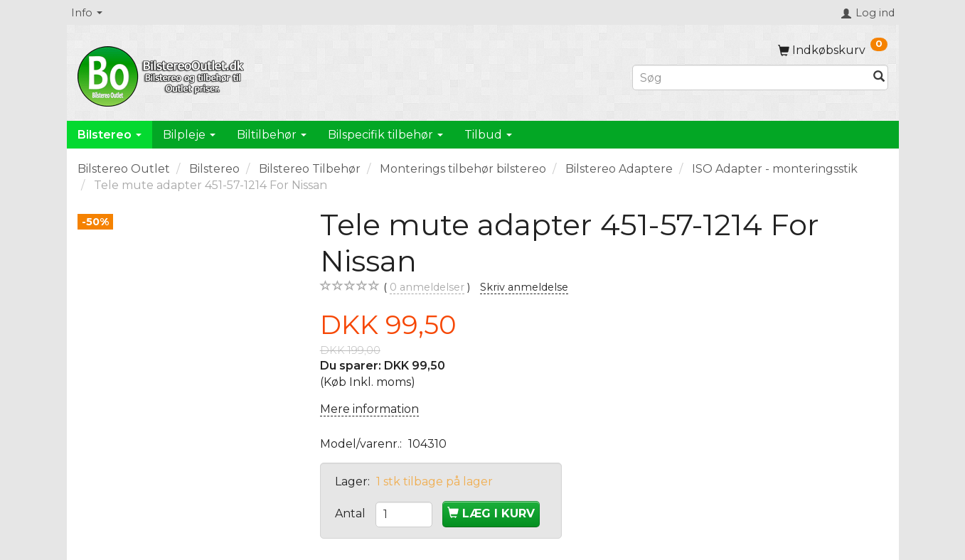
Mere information (369, 409)
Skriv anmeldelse (524, 287)
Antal (352, 513)
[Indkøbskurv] (833, 50)
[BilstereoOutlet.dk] (163, 74)
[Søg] (879, 78)
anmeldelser (427, 287)
